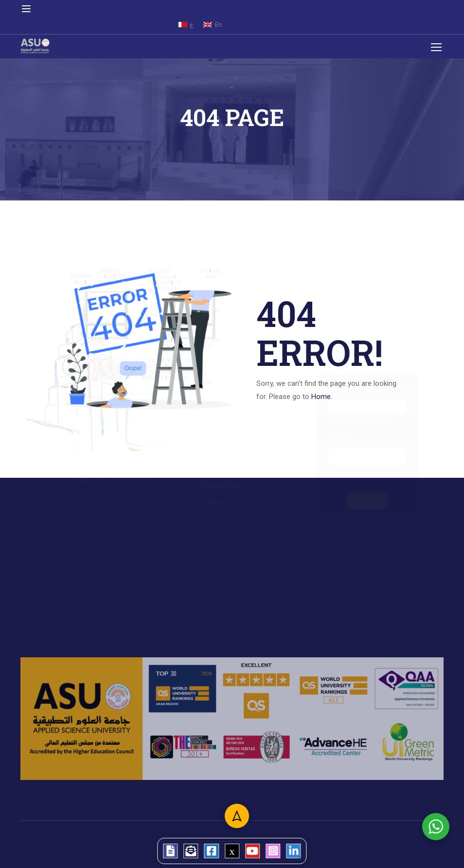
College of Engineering (238, 431)
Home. (322, 397)
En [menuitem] (218, 25)
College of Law (226, 448)
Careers (215, 512)
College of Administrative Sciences (258, 397)
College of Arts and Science (247, 414)
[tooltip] (155, 848)
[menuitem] (186, 25)
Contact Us (220, 495)
